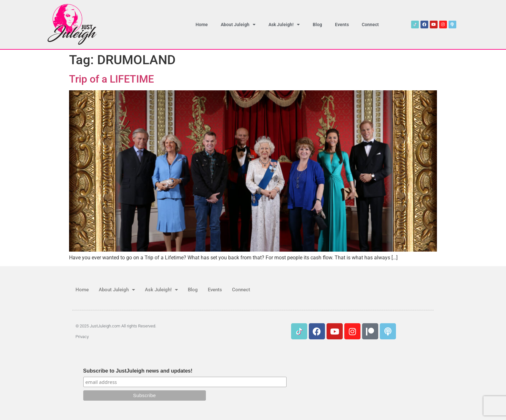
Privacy (82, 337)
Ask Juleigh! (284, 25)
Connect (370, 25)
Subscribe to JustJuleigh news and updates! (138, 371)
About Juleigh (238, 25)
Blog (317, 25)
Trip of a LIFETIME (111, 79)
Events (342, 25)
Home (202, 25)
